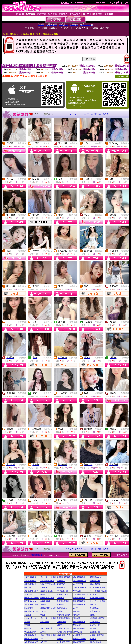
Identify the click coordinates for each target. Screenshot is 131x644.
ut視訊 (43, 615)
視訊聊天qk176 (95, 577)
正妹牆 (43, 605)
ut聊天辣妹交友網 (63, 615)
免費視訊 (22, 143)
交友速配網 (61, 584)
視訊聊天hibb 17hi (80, 581)
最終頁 (105, 114)
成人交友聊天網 (79, 628)
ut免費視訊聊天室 (80, 639)
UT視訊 (27, 622)
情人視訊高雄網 (30, 632)
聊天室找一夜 (95, 625)
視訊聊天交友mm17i (48, 584)
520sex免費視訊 (95, 584)
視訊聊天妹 (45, 622)
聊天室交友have (30, 601)
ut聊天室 (28, 587)
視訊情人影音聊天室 (48, 635)
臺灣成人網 (77, 632)
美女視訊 (28, 615)
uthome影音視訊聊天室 (98, 591)
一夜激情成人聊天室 (81, 594)
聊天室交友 (61, 587)
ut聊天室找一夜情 (63, 635)
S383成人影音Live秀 (48, 608)
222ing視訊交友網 (80, 587)
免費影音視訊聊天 (64, 577)
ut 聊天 (76, 608)
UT (42, 625)
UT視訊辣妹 (61, 622)
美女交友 (93, 594)
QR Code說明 (122, 76)
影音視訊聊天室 (36, 555)
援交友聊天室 (95, 632)
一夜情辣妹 (61, 581)
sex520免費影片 (30, 618)
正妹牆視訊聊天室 (47, 581)
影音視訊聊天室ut (31, 591)
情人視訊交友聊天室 (48, 577)
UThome (43, 639)
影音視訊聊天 (95, 622)
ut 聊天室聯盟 (46, 601)
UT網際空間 (78, 635)
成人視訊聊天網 (79, 577)
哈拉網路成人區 (30, 635)
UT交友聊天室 (95, 611)
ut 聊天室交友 (78, 584)
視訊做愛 (77, 618)
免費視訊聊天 (62, 608)
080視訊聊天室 (62, 591)
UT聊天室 (77, 591)
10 (85, 114)
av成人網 (93, 628)
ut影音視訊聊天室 (31, 611)
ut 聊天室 (93, 605)
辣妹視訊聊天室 (79, 605)
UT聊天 (60, 625)
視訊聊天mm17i (63, 594)
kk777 (43, 594)
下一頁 (90, 114)
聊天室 (92, 615)
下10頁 (98, 114)
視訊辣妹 (60, 605)
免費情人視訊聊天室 (64, 632)
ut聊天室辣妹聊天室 (32, 598)
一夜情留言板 (95, 581)
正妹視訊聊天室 (30, 581)
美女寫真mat (94, 608)
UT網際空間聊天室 (97, 635)
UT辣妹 (27, 625)
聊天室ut (76, 615)
